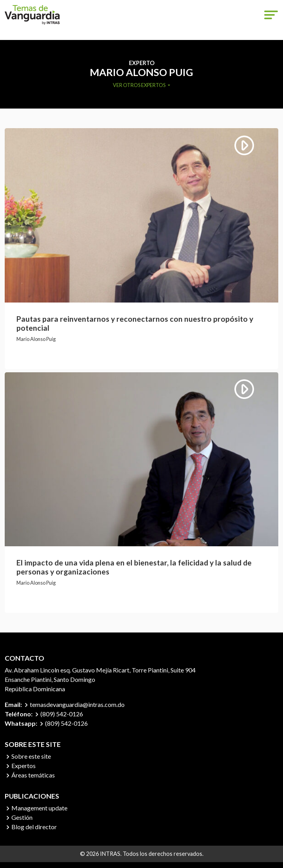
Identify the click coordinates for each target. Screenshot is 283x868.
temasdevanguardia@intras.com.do (77, 704)
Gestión (22, 817)
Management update (39, 808)
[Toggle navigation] (271, 15)
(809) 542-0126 (62, 714)
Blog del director (34, 827)
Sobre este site (31, 756)
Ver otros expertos (140, 85)
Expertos (24, 766)
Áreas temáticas (33, 775)
